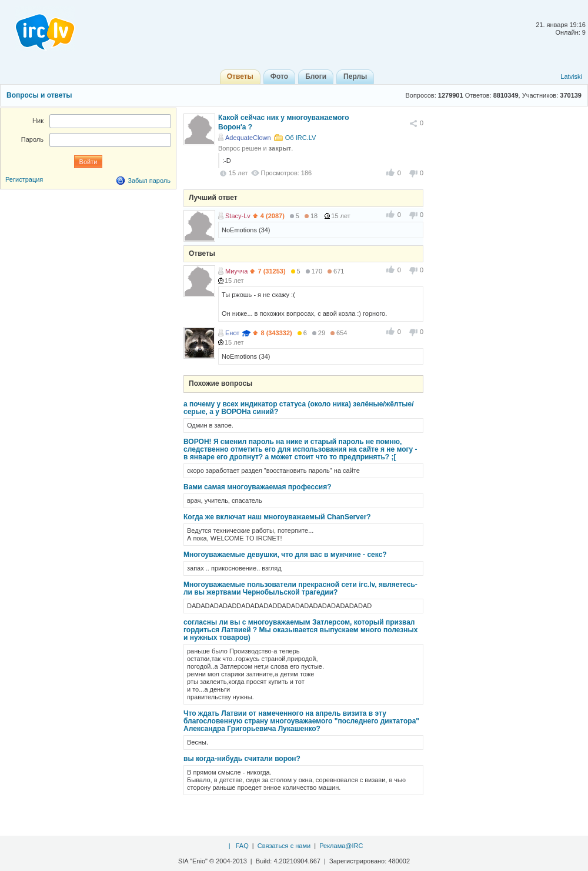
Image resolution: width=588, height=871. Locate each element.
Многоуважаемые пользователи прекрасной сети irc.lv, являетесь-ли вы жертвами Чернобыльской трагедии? (300, 588)
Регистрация (24, 179)
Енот (232, 333)
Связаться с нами (284, 846)
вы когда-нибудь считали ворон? (242, 759)
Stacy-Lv (238, 216)
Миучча (236, 271)
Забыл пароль (149, 181)
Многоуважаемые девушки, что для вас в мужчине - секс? (285, 555)
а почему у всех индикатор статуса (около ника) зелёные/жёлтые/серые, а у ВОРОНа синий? (299, 408)
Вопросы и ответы (39, 95)
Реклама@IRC (341, 846)
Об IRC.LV (301, 138)
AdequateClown (248, 138)
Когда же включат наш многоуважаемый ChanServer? (277, 517)
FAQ (242, 846)
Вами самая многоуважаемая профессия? (258, 487)
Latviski (571, 76)
